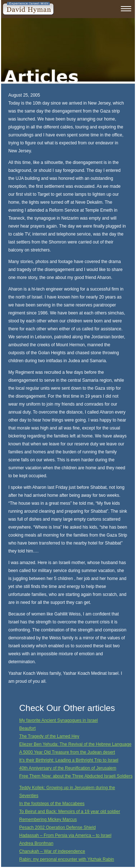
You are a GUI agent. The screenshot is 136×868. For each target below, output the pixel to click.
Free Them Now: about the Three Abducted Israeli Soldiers (76, 776)
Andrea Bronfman (36, 843)
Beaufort (27, 728)
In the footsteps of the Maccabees (52, 804)
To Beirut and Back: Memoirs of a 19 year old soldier (70, 812)
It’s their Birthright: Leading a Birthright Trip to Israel (69, 760)
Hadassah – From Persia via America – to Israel (65, 835)
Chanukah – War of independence (52, 851)
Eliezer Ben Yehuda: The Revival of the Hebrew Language (75, 744)
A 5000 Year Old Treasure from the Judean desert (67, 752)
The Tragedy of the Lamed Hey (49, 736)
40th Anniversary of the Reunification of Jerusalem (68, 768)
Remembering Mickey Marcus (48, 820)
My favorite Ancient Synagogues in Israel (59, 720)
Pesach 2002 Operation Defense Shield (57, 827)
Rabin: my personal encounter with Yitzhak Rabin (67, 859)
